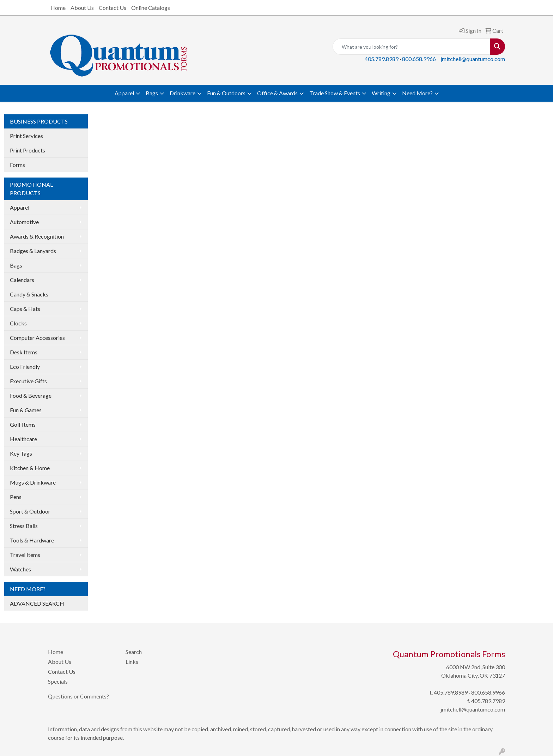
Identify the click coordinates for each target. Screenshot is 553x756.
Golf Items (23, 424)
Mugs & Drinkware (33, 482)
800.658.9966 (419, 59)
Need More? (417, 93)
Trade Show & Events (335, 93)
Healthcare (23, 439)
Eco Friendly (25, 367)
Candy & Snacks (29, 294)
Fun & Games (26, 410)
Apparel (124, 93)
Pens (16, 497)
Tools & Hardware (32, 540)
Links (132, 662)
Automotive (24, 222)
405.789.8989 (382, 59)
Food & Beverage (31, 395)
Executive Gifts (28, 381)
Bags (152, 93)
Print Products (28, 150)
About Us (82, 8)
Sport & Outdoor (30, 511)
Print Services (26, 136)
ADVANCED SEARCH (37, 603)
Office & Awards (277, 93)
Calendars (22, 280)
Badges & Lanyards (33, 251)
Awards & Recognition (37, 236)
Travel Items (25, 555)
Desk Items (24, 352)
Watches (20, 569)
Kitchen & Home (30, 468)
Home (58, 8)
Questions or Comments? (78, 696)
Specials (58, 681)
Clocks (18, 323)
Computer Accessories (37, 338)
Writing (381, 93)
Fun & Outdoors (226, 93)
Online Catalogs (151, 8)
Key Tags (21, 453)
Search (134, 652)
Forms (17, 165)
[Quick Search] (411, 47)
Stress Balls (24, 526)
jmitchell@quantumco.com (473, 59)
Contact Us (113, 8)
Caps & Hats (25, 309)
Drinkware (183, 93)
